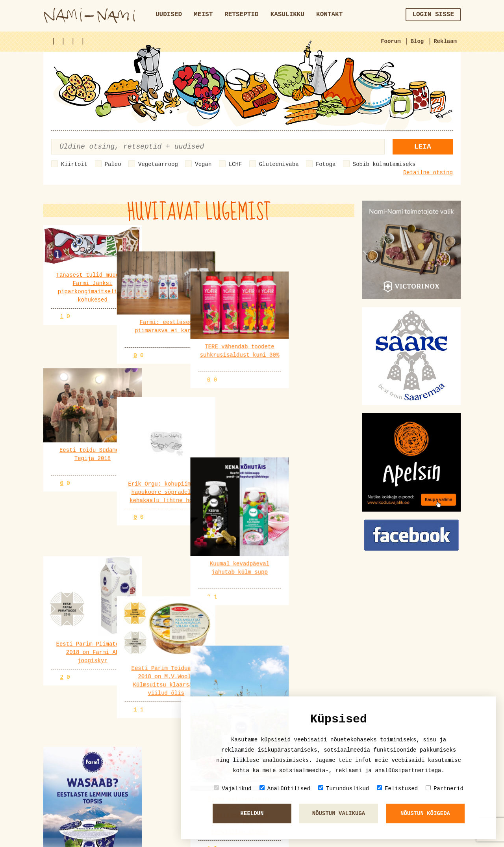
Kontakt (329, 15)
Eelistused (397, 788)
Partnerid (445, 788)
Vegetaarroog (158, 164)
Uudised (169, 15)
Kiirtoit (74, 164)
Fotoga (326, 164)
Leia (423, 147)
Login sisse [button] (433, 15)
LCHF (235, 164)
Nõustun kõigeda (425, 813)
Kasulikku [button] (287, 15)
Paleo (113, 164)
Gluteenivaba (279, 164)
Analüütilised (285, 788)
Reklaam (445, 41)
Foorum (391, 41)
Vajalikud (233, 788)
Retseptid (241, 15)
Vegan (203, 164)
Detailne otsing (428, 173)
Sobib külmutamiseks (384, 164)
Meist (203, 15)
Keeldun (252, 813)
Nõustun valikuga (339, 813)
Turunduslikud (344, 788)
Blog (417, 41)
